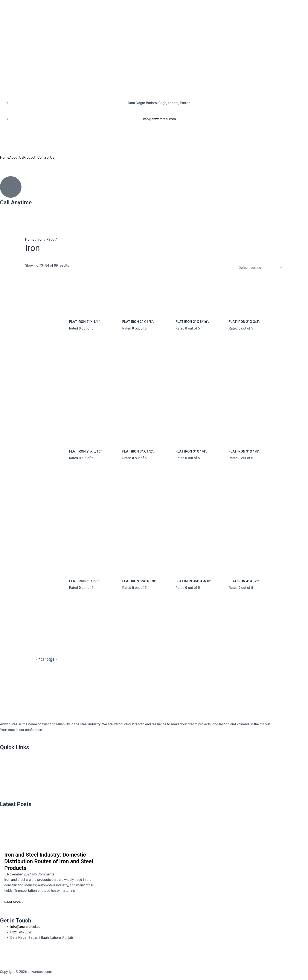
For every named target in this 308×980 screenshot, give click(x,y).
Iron (41, 239)
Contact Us (46, 158)
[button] (30, 158)
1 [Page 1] (40, 661)
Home (5, 158)
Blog (6, 793)
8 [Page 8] (53, 661)
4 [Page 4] (46, 661)
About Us (16, 158)
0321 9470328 (11, 209)
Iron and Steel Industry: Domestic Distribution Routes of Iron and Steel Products (50, 861)
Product (29, 158)
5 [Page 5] (48, 661)
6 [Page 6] (50, 661)
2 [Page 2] (42, 661)
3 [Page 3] (44, 661)
